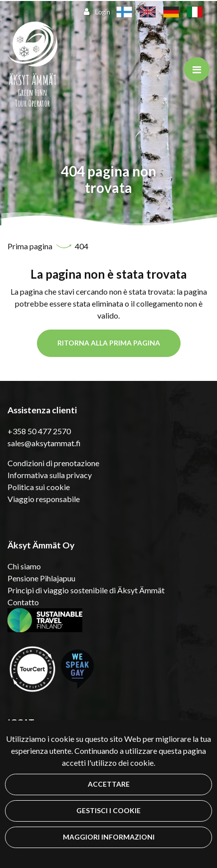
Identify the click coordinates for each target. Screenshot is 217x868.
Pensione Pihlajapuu (41, 578)
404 (82, 246)
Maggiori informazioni (109, 837)
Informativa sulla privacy (50, 475)
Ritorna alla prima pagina (109, 343)
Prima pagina (31, 246)
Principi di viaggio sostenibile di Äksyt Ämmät (86, 590)
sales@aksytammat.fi (44, 443)
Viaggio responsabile (44, 499)
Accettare (109, 784)
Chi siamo (24, 566)
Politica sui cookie (39, 487)
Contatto (23, 602)
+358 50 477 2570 (39, 431)
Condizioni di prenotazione (53, 463)
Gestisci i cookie (108, 810)
